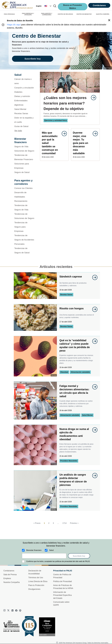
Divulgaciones (34, 589)
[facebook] (16, 611)
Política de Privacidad (62, 581)
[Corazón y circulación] (24, 88)
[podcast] (20, 611)
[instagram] (5, 611)
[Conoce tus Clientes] (24, 188)
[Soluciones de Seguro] (24, 151)
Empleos (7, 578)
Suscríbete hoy (79, 556)
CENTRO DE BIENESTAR (84, 14)
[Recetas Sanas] (24, 113)
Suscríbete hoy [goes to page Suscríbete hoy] (33, 59)
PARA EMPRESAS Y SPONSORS (28, 14)
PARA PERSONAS (9, 14)
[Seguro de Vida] (24, 147)
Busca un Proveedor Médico (73, 7)
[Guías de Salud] (24, 126)
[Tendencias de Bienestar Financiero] (24, 157)
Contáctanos (99, 5)
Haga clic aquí (14, 25)
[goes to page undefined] (92, 98)
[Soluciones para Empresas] (24, 166)
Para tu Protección (36, 585)
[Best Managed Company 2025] (12, 627)
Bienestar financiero (34, 550)
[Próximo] (75, 523)
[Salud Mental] (24, 109)
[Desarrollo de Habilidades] (24, 195)
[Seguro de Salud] (24, 172)
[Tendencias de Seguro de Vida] (24, 208)
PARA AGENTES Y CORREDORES (47, 14)
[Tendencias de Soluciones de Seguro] (24, 216)
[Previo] (37, 523)
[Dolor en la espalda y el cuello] (24, 120)
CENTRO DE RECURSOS (65, 14)
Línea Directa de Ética (38, 581)
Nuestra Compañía (12, 582)
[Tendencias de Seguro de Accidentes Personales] (24, 240)
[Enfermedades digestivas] (24, 103)
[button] (48, 6)
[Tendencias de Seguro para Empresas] (24, 227)
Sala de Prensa (10, 575)
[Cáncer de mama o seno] (24, 81)
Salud (51, 550)
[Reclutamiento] (24, 201)
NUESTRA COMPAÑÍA (103, 14)
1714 (65, 523)
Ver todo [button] (18, 131)
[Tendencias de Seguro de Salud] (24, 250)
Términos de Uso (36, 578)
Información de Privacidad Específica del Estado (62, 595)
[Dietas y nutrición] (24, 96)
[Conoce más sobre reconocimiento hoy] (48, 627)
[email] (44, 556)
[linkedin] (12, 611)
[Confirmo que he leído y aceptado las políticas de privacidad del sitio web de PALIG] (23, 561)
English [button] (39, 6)
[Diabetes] (24, 92)
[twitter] (9, 611)
